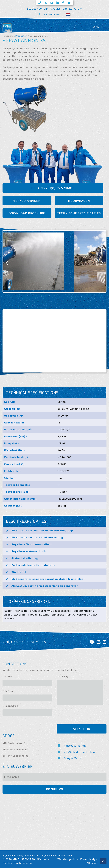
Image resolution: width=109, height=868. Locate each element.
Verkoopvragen (27, 201)
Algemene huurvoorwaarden (57, 855)
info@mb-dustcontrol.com (77, 752)
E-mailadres (10, 706)
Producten (21, 36)
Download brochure (27, 213)
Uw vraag (63, 676)
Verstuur (82, 729)
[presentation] (7, 261)
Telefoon (8, 691)
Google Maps (69, 758)
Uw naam (8, 676)
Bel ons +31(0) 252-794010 (53, 188)
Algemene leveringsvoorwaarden (21, 855)
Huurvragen (79, 201)
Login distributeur (49, 14)
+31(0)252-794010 (72, 746)
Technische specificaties (79, 213)
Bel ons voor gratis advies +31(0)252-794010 (54, 9)
